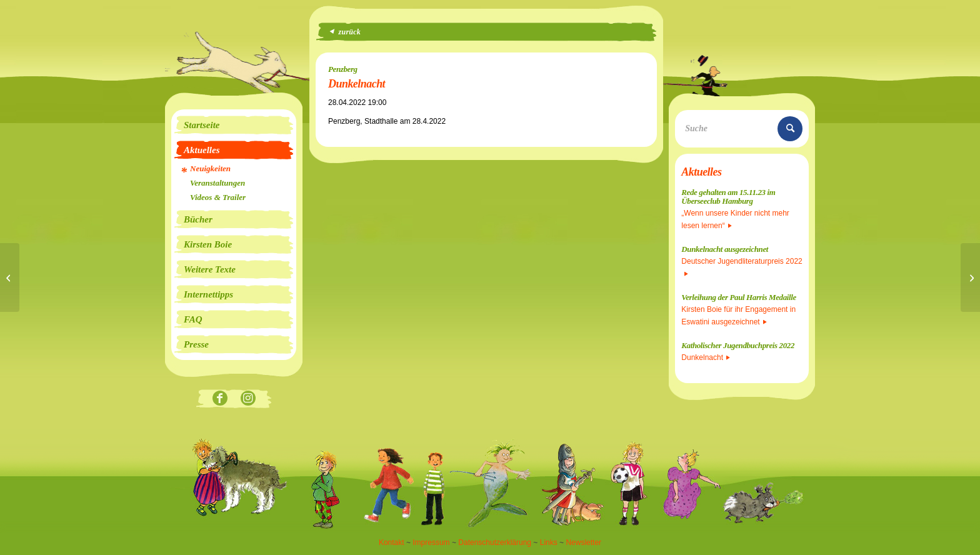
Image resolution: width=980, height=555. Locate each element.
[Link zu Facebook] (220, 399)
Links (549, 542)
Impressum (431, 542)
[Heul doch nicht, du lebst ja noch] (10, 277)
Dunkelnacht (706, 357)
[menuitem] (234, 125)
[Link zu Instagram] (248, 399)
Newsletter (583, 542)
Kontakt (392, 542)
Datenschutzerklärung (495, 542)
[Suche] (742, 129)
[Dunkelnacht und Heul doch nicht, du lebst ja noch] (970, 277)
